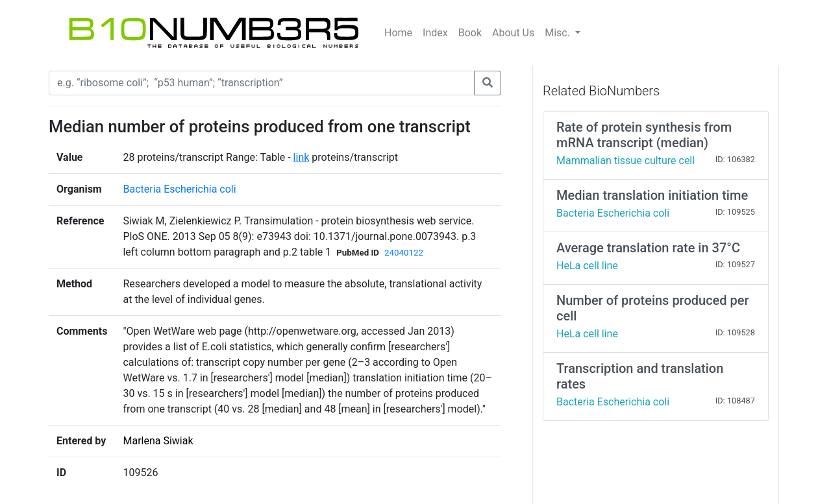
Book (470, 33)
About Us (513, 33)
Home (398, 33)
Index (435, 33)
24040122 (404, 253)
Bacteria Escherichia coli (179, 189)
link (302, 157)
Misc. (559, 33)
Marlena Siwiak (158, 441)
